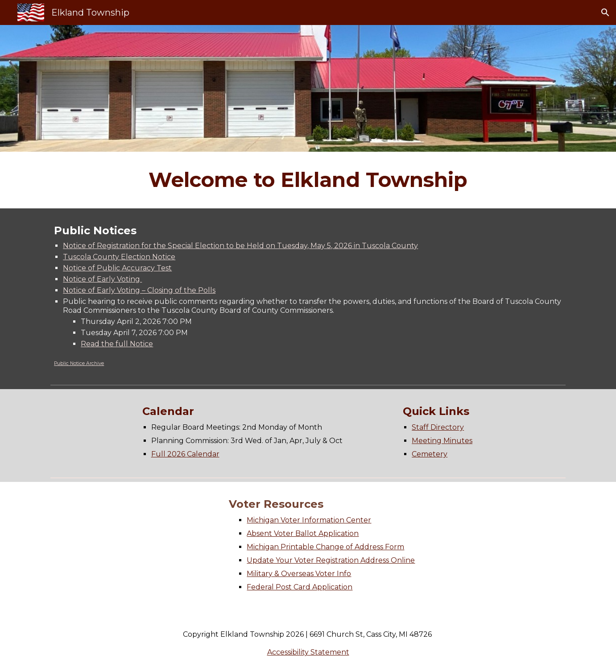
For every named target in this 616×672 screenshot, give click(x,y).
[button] (605, 12)
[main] (308, 180)
